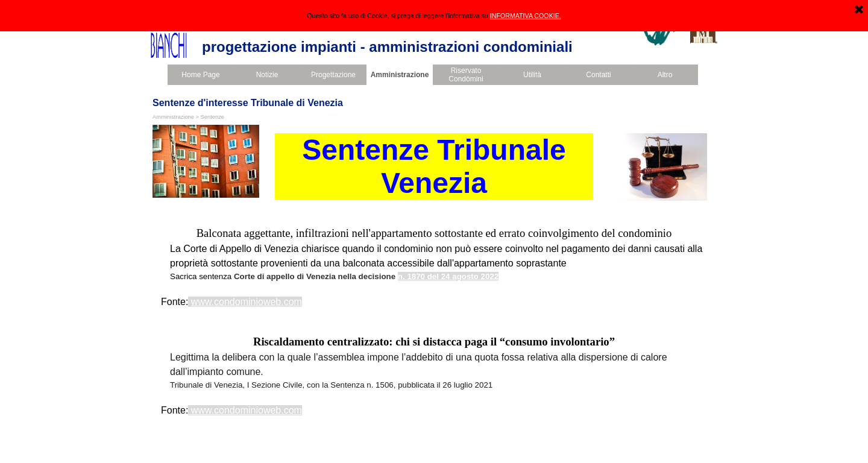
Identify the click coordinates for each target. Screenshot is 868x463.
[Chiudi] (859, 10)
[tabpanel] (434, 267)
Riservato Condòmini (466, 75)
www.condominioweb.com (247, 302)
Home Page (200, 75)
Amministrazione (400, 75)
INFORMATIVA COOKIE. (526, 16)
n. (401, 276)
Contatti (598, 75)
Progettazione (333, 75)
